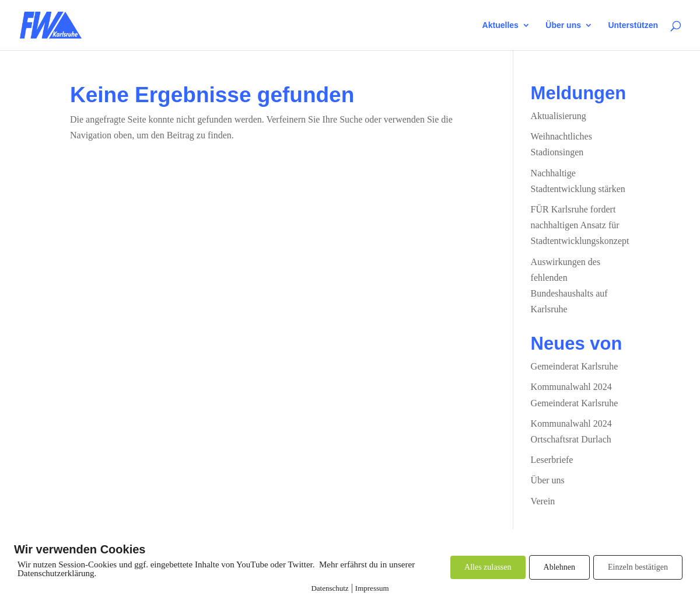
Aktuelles (501, 25)
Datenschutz (330, 588)
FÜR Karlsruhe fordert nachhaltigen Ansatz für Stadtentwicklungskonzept (580, 225)
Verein (543, 501)
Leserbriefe (552, 460)
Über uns (563, 25)
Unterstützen (633, 25)
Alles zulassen (488, 567)
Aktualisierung (559, 116)
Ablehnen (559, 567)
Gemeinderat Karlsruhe (575, 366)
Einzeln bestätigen (638, 567)
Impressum (372, 588)
